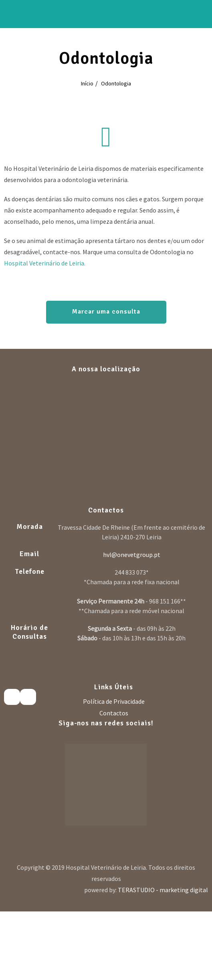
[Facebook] (12, 697)
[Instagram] (28, 697)
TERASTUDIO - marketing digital (163, 890)
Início (87, 83)
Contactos (114, 713)
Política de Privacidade (114, 701)
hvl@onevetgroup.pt (132, 555)
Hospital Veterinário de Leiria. (45, 263)
